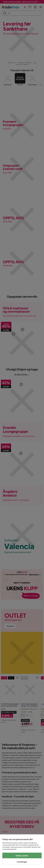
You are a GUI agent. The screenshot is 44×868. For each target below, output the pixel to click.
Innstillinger (22, 862)
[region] (22, 851)
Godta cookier (22, 856)
